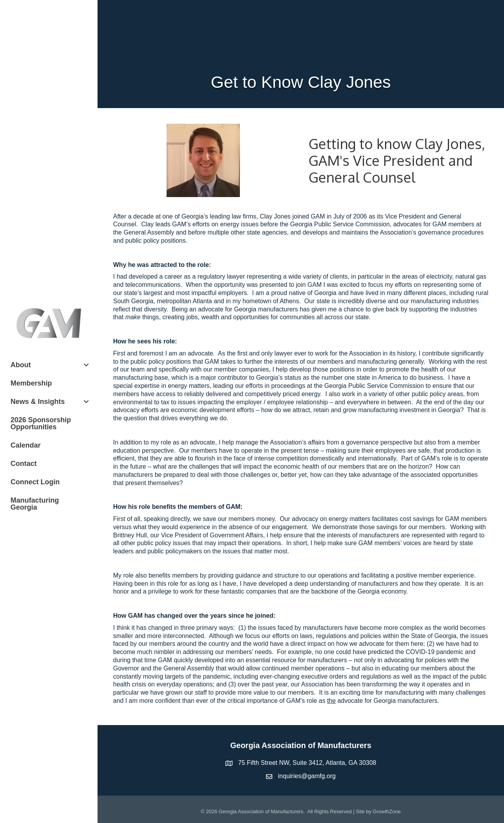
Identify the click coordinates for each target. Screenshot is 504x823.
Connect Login (35, 482)
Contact (24, 464)
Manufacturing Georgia (35, 504)
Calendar (26, 445)
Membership (31, 383)
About (21, 365)
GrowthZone (387, 811)
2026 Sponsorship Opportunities (41, 423)
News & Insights (38, 402)
